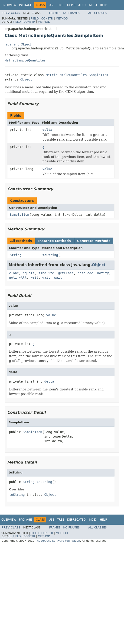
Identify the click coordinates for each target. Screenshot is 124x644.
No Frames (71, 13)
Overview (9, 5)
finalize (46, 273)
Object (26, 79)
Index (93, 5)
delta (47, 130)
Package (25, 5)
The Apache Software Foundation (58, 541)
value (47, 169)
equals (29, 273)
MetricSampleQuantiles (25, 60)
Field (35, 19)
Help (103, 5)
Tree (61, 5)
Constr (47, 19)
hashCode (85, 273)
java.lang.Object (18, 44)
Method (62, 19)
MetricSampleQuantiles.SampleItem (77, 75)
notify (103, 273)
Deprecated (76, 5)
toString (50, 255)
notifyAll (18, 277)
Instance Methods (54, 241)
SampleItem (20, 215)
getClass (66, 273)
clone (14, 273)
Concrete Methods (94, 241)
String (16, 255)
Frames (55, 13)
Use (52, 5)
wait (35, 277)
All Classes (97, 13)
